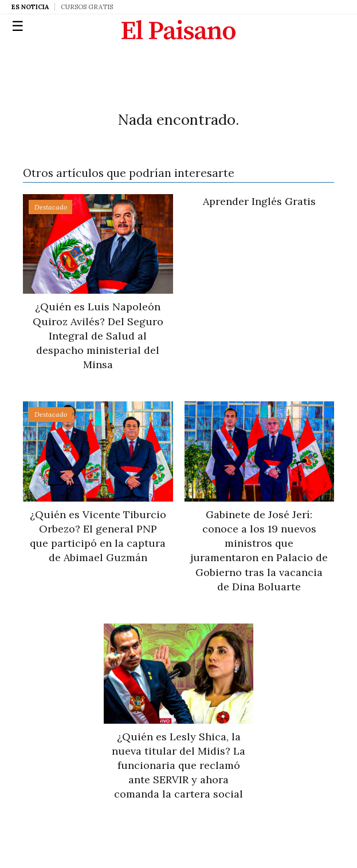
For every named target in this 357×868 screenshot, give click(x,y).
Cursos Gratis (87, 7)
